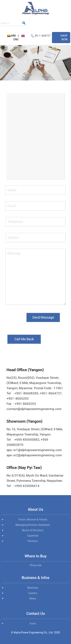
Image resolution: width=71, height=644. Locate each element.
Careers (33, 593)
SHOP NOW (64, 38)
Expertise (33, 536)
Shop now (36, 565)
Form (33, 624)
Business (33, 588)
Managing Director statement (33, 525)
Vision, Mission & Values (33, 519)
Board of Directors (33, 530)
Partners (33, 541)
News (33, 598)
